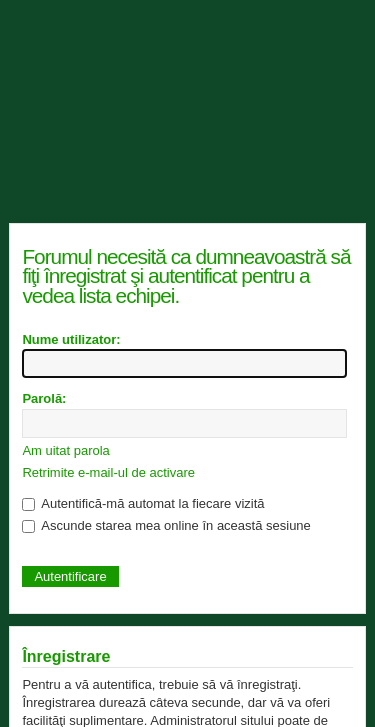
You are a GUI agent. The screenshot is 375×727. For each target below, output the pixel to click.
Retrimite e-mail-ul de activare (108, 472)
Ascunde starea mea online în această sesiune (166, 525)
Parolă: (44, 398)
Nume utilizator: (71, 339)
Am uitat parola (65, 450)
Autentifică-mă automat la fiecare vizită (143, 503)
